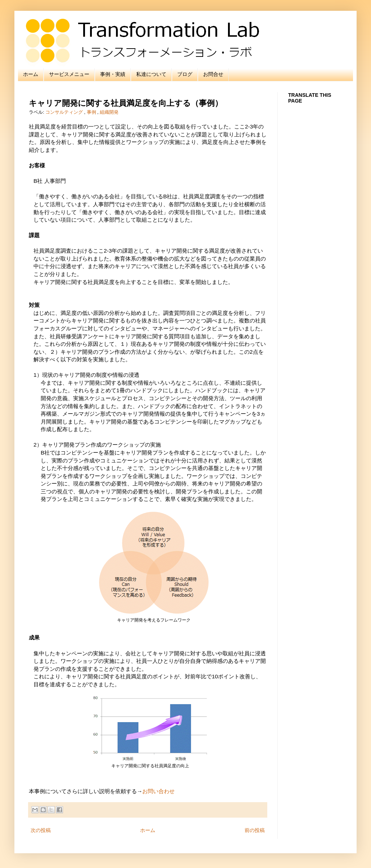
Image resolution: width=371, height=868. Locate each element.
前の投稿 (255, 830)
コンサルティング (65, 112)
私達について (151, 74)
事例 (92, 112)
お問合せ (213, 74)
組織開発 (109, 112)
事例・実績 (113, 74)
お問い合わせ (158, 791)
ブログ (185, 74)
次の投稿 (41, 830)
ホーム (31, 74)
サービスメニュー (69, 74)
